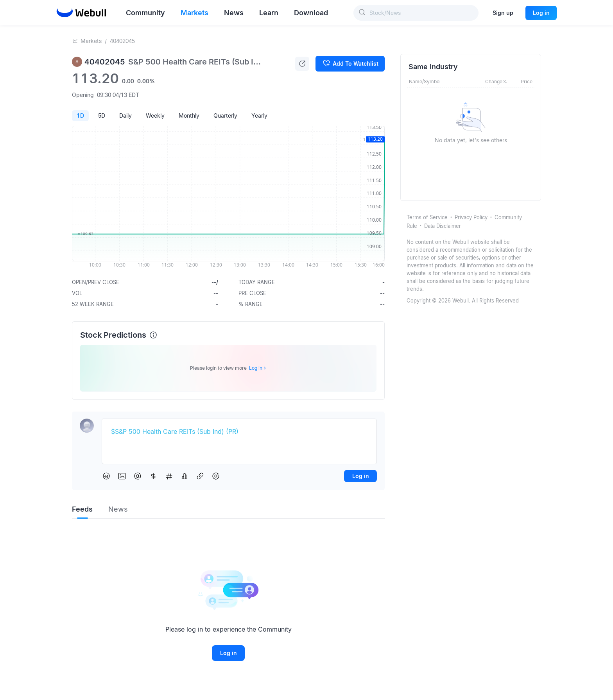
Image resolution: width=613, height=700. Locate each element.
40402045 (122, 41)
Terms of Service (427, 217)
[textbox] (239, 432)
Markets (91, 41)
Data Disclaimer (443, 226)
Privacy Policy (471, 217)
